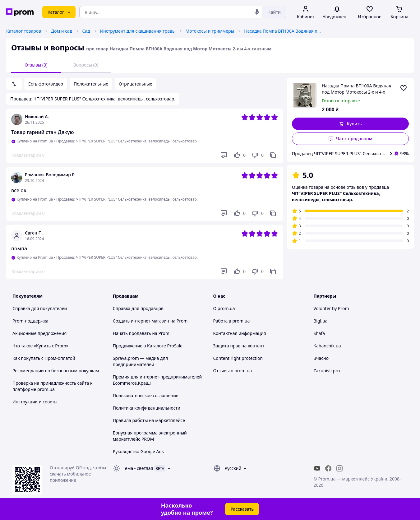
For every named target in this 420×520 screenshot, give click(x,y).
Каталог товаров (24, 31)
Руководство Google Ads (138, 451)
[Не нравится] (257, 155)
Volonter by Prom (331, 308)
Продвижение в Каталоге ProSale (148, 346)
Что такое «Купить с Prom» (40, 346)
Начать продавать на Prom (141, 333)
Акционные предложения (39, 333)
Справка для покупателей (40, 308)
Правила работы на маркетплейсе (149, 420)
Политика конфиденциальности (147, 408)
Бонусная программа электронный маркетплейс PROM (150, 436)
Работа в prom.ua (232, 321)
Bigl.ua (320, 321)
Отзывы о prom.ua (233, 371)
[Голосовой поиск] (257, 12)
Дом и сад (62, 31)
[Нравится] (239, 155)
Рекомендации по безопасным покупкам (56, 371)
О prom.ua (224, 308)
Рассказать (242, 509)
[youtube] (317, 468)
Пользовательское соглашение (146, 395)
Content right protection (238, 358)
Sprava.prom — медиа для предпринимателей (140, 361)
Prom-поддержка (30, 321)
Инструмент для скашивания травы (138, 31)
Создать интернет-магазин (141, 321)
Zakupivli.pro (327, 371)
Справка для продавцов (138, 308)
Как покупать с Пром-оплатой (44, 358)
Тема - (138, 468)
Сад (86, 31)
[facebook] (328, 468)
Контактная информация (240, 333)
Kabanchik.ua (327, 346)
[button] (350, 124)
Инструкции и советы (35, 402)
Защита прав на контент (239, 346)
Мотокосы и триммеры (210, 31)
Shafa (319, 333)
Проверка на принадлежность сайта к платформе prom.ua (52, 386)
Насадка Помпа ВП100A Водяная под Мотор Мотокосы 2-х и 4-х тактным (283, 31)
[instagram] (339, 468)
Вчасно (321, 358)
